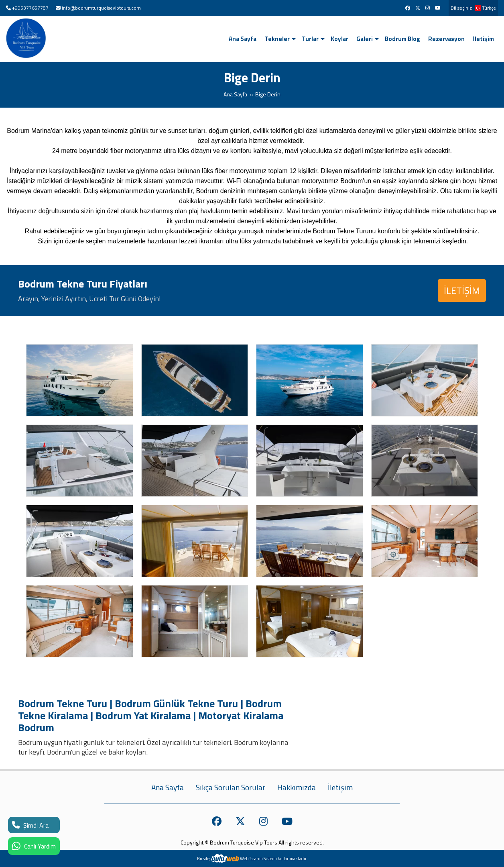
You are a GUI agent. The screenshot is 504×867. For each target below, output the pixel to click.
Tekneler (277, 39)
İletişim (483, 39)
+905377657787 (30, 8)
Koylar (339, 39)
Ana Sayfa (243, 39)
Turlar (310, 39)
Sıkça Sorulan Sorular (231, 787)
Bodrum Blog (402, 39)
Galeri (365, 39)
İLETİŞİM (462, 290)
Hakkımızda (297, 787)
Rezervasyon (446, 39)
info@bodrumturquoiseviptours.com (101, 8)
